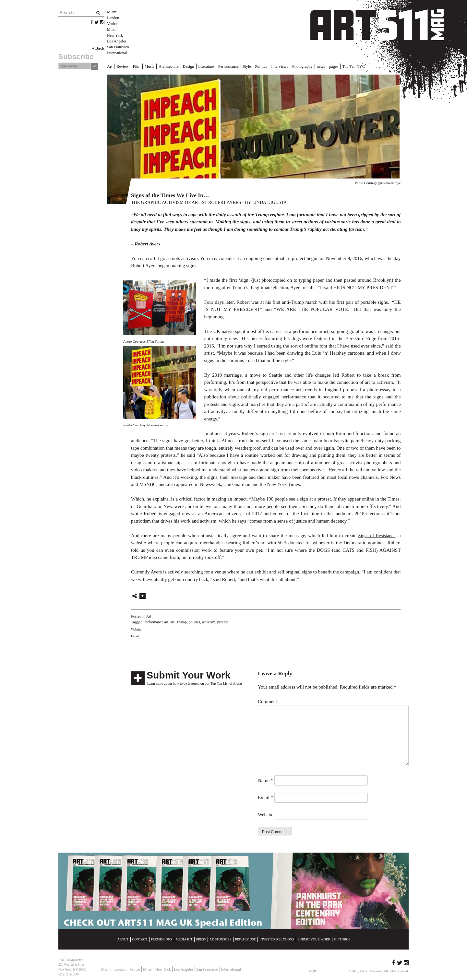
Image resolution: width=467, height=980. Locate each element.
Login (313, 970)
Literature (198, 66)
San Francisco (118, 47)
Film (134, 66)
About (123, 939)
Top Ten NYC (333, 66)
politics (194, 621)
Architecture (164, 66)
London (113, 18)
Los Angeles (117, 41)
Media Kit (184, 939)
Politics (249, 66)
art (172, 621)
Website (266, 814)
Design (182, 66)
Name (265, 780)
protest (223, 621)
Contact (140, 939)
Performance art (156, 621)
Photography (286, 66)
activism (209, 621)
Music (146, 66)
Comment (267, 701)
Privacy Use (245, 939)
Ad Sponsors (221, 939)
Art (109, 66)
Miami (112, 12)
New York (115, 35)
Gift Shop (342, 939)
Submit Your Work (188, 674)
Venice (112, 24)
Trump (182, 621)
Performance (218, 66)
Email (265, 797)
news (303, 66)
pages (315, 66)
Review (121, 66)
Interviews (265, 66)
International (117, 53)
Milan (112, 30)
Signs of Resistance (376, 535)
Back (98, 48)
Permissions (162, 939)
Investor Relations (277, 939)
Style (235, 66)
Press (201, 939)
